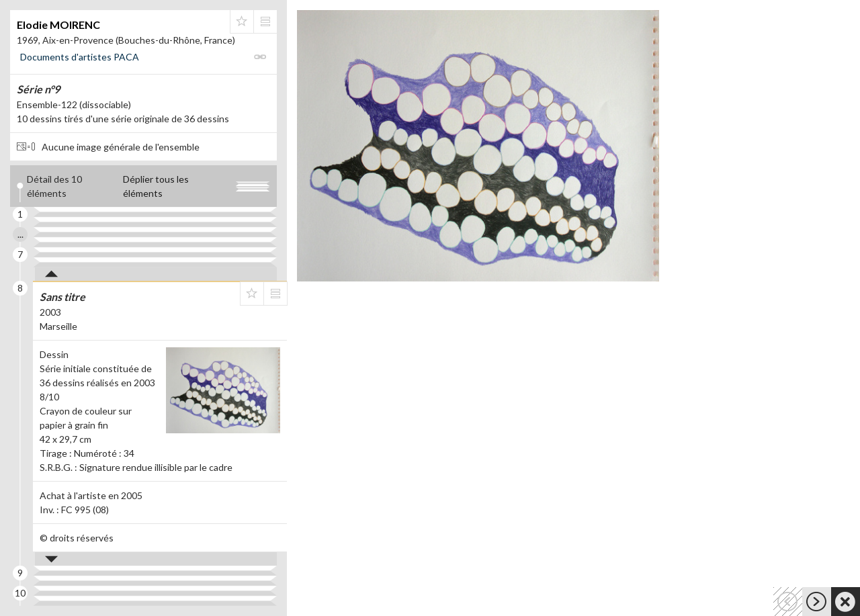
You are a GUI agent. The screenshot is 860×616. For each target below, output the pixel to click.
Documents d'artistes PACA (80, 57)
